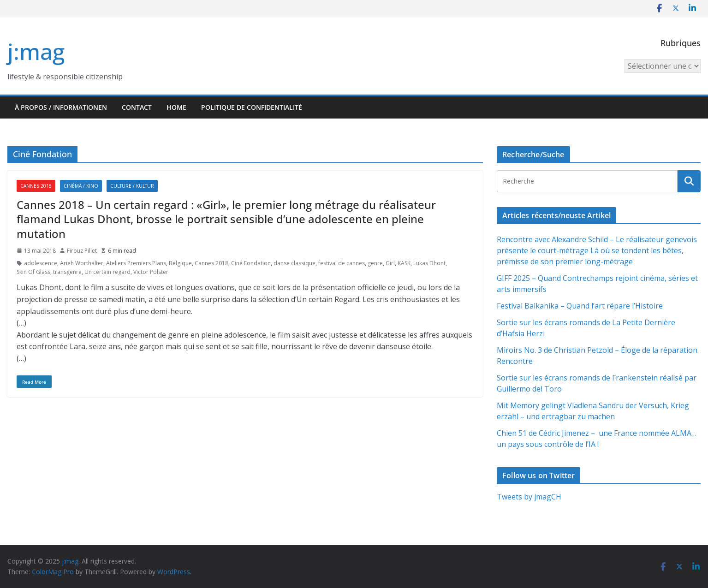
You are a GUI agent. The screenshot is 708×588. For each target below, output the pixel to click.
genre (375, 263)
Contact (137, 107)
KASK (404, 263)
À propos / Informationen (61, 107)
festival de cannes (342, 263)
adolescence (41, 263)
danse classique (295, 263)
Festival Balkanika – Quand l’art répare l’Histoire (580, 306)
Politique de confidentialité (252, 107)
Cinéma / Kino (81, 186)
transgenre (67, 272)
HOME (176, 107)
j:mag (36, 51)
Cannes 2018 (36, 186)
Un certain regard (107, 272)
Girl (390, 263)
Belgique (180, 263)
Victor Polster (151, 272)
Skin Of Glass (33, 272)
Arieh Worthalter (82, 263)
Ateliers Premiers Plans (136, 263)
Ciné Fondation (251, 263)
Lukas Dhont (429, 263)
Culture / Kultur (132, 186)
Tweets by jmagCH (529, 497)
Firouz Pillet (82, 251)
